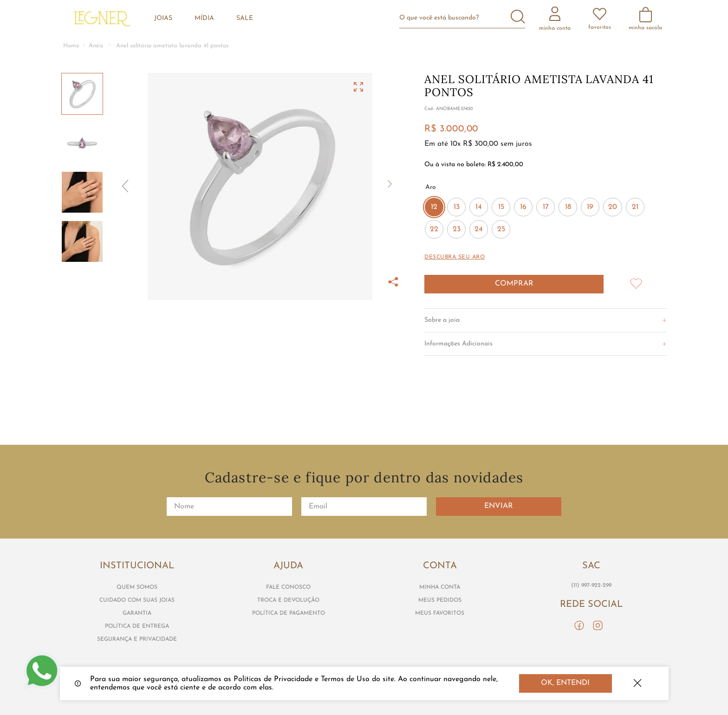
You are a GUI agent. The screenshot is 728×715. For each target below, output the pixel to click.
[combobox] (466, 18)
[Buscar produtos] (518, 18)
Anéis (96, 46)
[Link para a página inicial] (71, 46)
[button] (260, 186)
